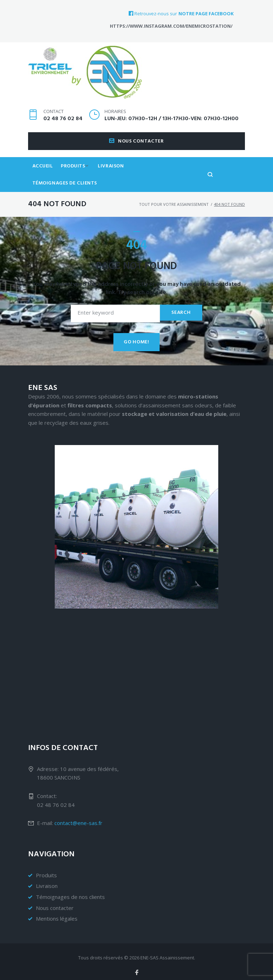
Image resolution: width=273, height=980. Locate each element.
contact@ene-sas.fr (78, 819)
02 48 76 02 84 (63, 130)
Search (180, 308)
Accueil (43, 178)
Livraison (116, 178)
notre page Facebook (206, 14)
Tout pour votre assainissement (174, 200)
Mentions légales (57, 915)
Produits (75, 178)
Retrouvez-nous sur (153, 14)
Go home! (136, 338)
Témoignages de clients (171, 178)
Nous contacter (136, 153)
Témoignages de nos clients (70, 893)
